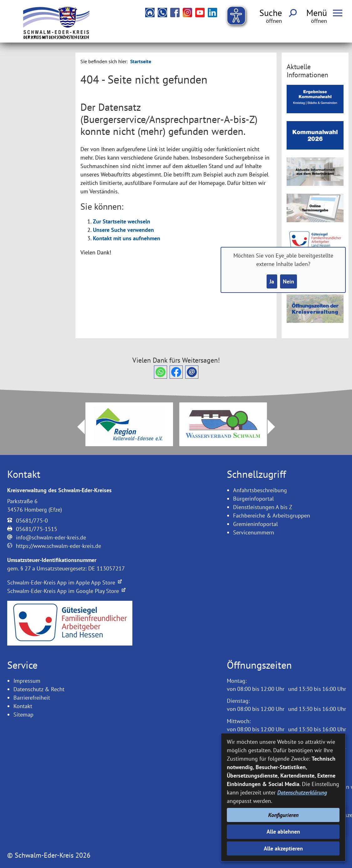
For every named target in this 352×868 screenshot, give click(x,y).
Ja (272, 281)
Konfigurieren (283, 815)
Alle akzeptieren (283, 848)
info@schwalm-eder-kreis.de (51, 537)
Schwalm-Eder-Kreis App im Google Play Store (66, 591)
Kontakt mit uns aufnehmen (127, 238)
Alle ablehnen (283, 832)
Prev (77, 427)
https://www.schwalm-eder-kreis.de (59, 546)
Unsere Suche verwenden (123, 230)
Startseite (141, 61)
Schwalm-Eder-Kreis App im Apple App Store (64, 582)
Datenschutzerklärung (302, 792)
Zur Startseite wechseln (122, 221)
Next (275, 427)
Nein (288, 281)
